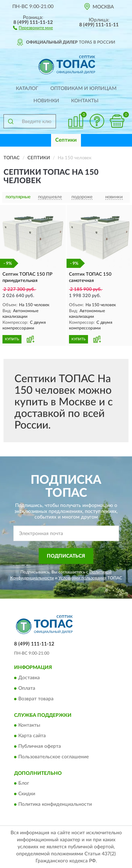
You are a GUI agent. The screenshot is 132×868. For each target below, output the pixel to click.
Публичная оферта (40, 747)
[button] (33, 27)
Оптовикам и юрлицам (83, 89)
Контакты (85, 101)
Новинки (46, 101)
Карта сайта (32, 736)
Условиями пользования (82, 578)
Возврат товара (36, 699)
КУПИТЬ (12, 339)
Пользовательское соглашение (54, 757)
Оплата (27, 688)
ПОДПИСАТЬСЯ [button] (66, 556)
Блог (24, 784)
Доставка (29, 678)
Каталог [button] (27, 89)
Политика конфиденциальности (55, 805)
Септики (66, 140)
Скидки (27, 794)
